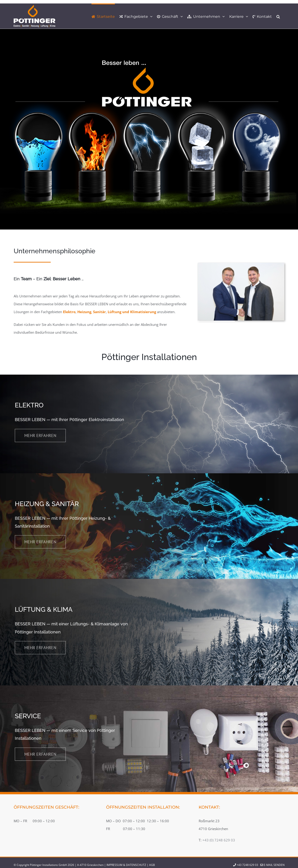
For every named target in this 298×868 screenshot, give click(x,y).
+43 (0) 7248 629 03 (219, 840)
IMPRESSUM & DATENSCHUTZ (126, 865)
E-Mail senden (272, 865)
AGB (152, 865)
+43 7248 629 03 (247, 865)
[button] (278, 16)
